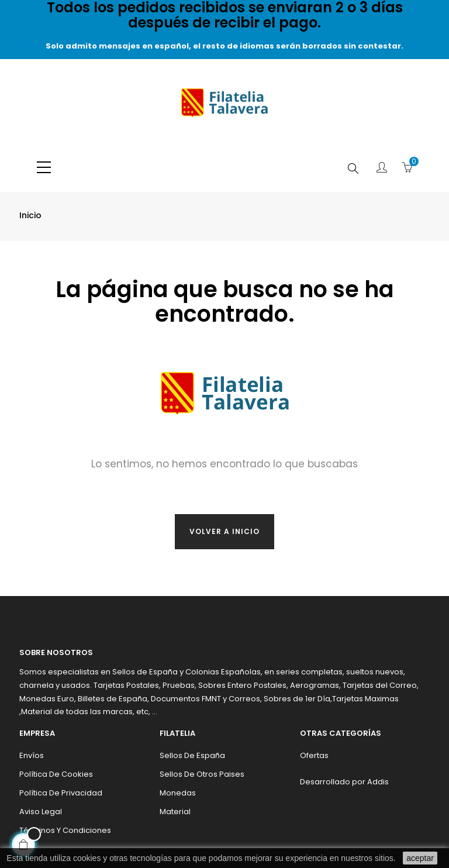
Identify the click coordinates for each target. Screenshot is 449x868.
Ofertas (314, 755)
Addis (378, 782)
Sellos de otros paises (202, 774)
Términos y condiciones (65, 830)
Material (175, 812)
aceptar (420, 858)
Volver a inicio (224, 531)
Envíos (32, 755)
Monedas (178, 793)
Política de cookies (56, 774)
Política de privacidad (61, 793)
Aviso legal (41, 812)
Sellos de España (192, 755)
